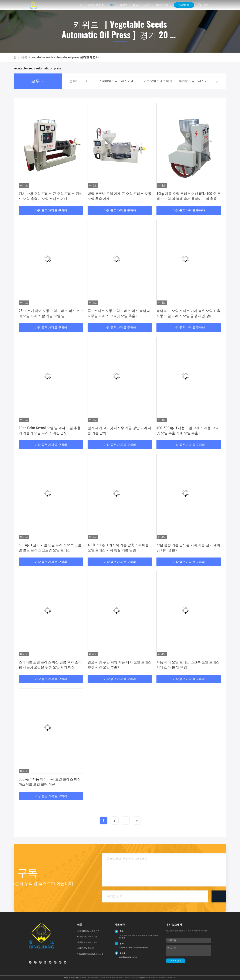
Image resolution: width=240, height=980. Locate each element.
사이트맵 (83, 978)
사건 (147, 5)
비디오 (124, 5)
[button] (87, 81)
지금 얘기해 (184, 5)
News (136, 5)
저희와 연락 (162, 5)
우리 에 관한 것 (96, 5)
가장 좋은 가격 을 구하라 (51, 210)
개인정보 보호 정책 (70, 978)
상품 (112, 5)
